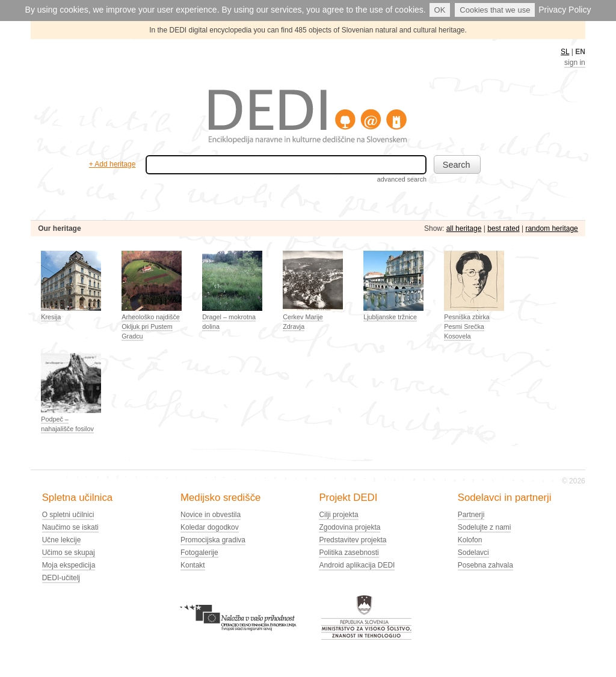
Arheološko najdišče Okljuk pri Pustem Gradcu (151, 326)
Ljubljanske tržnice (390, 317)
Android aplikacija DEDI (357, 565)
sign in (575, 63)
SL (565, 52)
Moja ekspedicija (69, 565)
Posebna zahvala (485, 565)
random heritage (551, 228)
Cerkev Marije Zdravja (303, 322)
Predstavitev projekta (353, 540)
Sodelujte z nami (485, 527)
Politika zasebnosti (349, 553)
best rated (503, 228)
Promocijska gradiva (213, 540)
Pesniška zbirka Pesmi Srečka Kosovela (467, 326)
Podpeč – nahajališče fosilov (67, 424)
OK (440, 10)
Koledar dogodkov (210, 527)
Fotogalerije (199, 553)
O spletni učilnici (68, 515)
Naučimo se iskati (70, 527)
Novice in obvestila (211, 515)
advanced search (402, 179)
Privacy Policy (565, 10)
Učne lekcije (62, 540)
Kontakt (193, 565)
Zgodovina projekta (350, 527)
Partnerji (471, 515)
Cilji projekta (338, 515)
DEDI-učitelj (61, 578)
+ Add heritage (112, 164)
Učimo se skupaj (69, 553)
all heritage (464, 228)
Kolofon (470, 540)
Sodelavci (473, 553)
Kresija (51, 317)
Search (457, 165)
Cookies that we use (495, 10)
